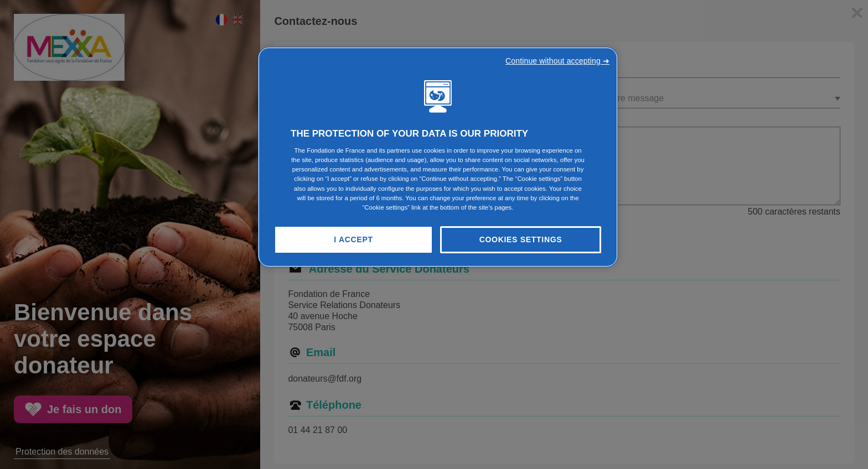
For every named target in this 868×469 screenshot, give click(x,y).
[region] (438, 157)
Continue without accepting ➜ (557, 61)
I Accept (353, 239)
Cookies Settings (521, 239)
